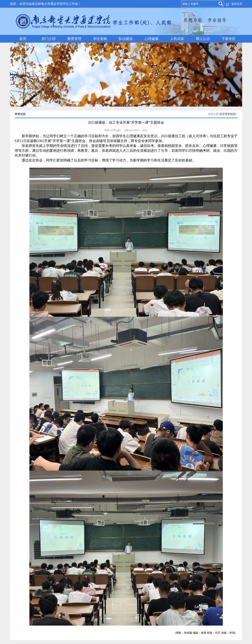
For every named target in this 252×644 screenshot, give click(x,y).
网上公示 (203, 39)
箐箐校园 (230, 114)
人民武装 (177, 39)
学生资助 (100, 39)
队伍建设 (126, 39)
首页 (23, 39)
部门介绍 (49, 39)
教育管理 (74, 39)
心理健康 (151, 39)
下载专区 (229, 39)
